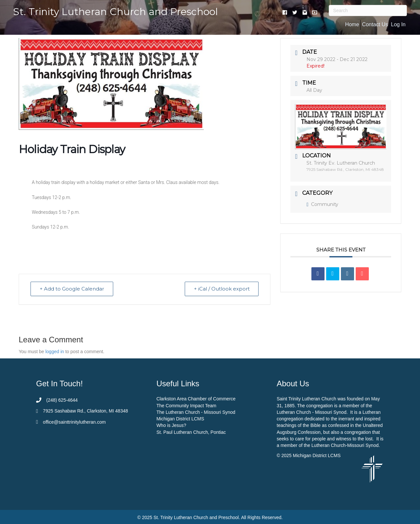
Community (322, 204)
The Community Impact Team (187, 406)
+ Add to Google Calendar (72, 289)
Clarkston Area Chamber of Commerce (196, 399)
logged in (55, 352)
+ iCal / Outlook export (221, 289)
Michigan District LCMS (180, 419)
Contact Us (375, 24)
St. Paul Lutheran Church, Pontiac (191, 432)
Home (352, 24)
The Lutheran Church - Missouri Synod (196, 412)
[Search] (368, 10)
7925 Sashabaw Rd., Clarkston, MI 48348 (85, 411)
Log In (398, 24)
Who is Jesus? (171, 426)
